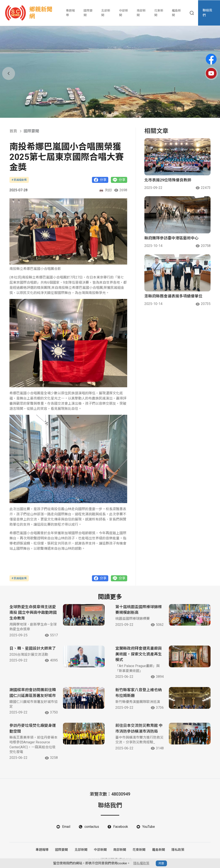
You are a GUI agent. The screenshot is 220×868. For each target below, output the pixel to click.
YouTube (149, 827)
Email (66, 827)
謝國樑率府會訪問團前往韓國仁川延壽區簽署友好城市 (33, 693)
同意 (161, 863)
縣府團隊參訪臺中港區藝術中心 (171, 238)
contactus (92, 827)
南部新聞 (141, 13)
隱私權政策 (141, 863)
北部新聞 (106, 13)
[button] (104, 113)
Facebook (121, 827)
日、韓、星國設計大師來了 (33, 649)
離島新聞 (176, 13)
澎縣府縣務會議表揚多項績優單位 (173, 296)
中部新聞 (124, 13)
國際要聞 (88, 13)
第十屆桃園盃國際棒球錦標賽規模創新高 (139, 610)
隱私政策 (178, 850)
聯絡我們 (208, 13)
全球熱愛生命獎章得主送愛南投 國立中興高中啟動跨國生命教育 (33, 613)
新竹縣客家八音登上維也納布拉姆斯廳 (139, 693)
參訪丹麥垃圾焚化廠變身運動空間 (33, 729)
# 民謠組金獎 (19, 180)
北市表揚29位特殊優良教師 (168, 180)
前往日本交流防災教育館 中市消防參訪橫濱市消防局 (139, 729)
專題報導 (70, 13)
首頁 (13, 131)
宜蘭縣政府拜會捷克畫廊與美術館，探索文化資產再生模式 (139, 654)
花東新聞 (159, 13)
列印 (105, 190)
